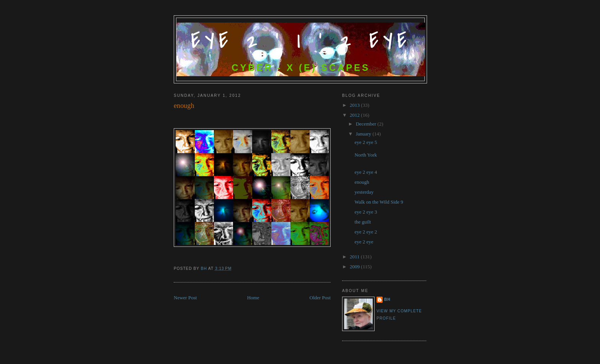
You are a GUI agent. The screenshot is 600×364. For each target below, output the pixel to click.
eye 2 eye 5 (366, 142)
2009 (355, 267)
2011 (355, 257)
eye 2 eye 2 (366, 232)
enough (362, 182)
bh (387, 300)
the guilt (363, 222)
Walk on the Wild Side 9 (379, 202)
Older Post (320, 298)
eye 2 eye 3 (366, 212)
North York (366, 155)
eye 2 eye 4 (366, 172)
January (364, 134)
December (367, 124)
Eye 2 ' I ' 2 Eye (301, 41)
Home (253, 298)
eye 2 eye (364, 242)
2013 (355, 105)
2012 (355, 115)
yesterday (364, 192)
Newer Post (185, 298)
